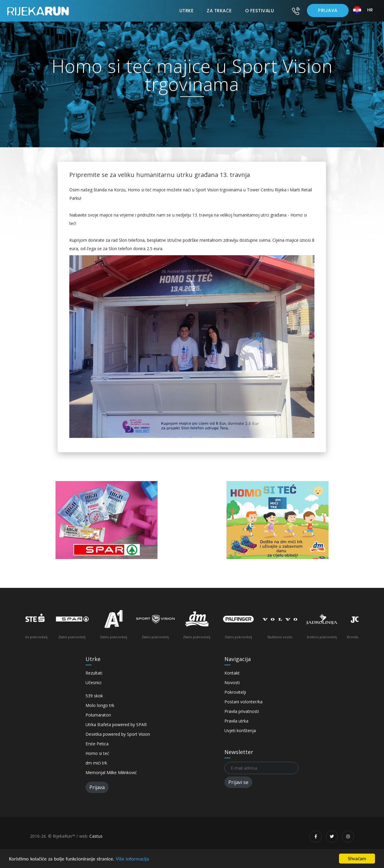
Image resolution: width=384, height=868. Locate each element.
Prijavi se (238, 782)
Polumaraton (98, 715)
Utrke (187, 11)
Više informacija (132, 859)
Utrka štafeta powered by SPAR (116, 724)
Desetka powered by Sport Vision (118, 734)
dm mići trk (96, 763)
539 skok (94, 696)
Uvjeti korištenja (240, 730)
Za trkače (219, 11)
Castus (96, 836)
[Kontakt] (296, 11)
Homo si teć (97, 753)
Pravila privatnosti (242, 711)
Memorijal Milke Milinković (111, 772)
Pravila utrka (236, 721)
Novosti (232, 682)
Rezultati (94, 673)
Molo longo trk (100, 705)
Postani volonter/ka (243, 702)
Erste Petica (97, 744)
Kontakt (232, 673)
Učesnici (93, 682)
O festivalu (260, 11)
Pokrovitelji (235, 692)
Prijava (328, 10)
